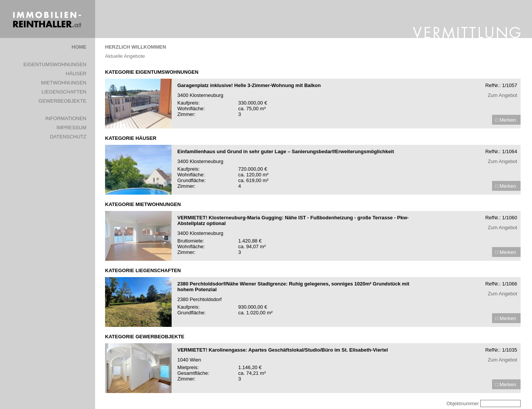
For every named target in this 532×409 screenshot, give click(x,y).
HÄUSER (76, 74)
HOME (79, 47)
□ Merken (506, 120)
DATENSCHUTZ (68, 137)
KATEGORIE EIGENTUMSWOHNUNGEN (152, 72)
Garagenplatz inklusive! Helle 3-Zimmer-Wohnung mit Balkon (249, 85)
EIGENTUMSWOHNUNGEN (55, 64)
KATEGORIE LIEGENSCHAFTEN (143, 270)
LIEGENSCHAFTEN (64, 92)
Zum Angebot (503, 95)
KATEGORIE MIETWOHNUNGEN (143, 204)
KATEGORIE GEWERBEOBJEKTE (145, 337)
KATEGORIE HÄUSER (131, 138)
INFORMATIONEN (66, 118)
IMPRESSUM (71, 128)
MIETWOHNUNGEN (64, 83)
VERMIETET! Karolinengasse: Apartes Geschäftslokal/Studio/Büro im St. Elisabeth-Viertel (283, 350)
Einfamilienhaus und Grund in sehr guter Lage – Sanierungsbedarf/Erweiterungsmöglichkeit (286, 151)
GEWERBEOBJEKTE (62, 101)
